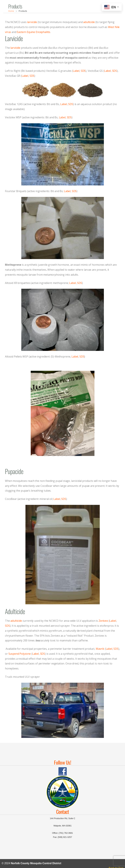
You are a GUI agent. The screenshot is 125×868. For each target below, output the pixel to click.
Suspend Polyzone (20, 654)
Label (76, 71)
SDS (83, 71)
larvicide (32, 22)
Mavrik (100, 649)
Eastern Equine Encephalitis (33, 32)
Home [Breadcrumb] (11, 11)
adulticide (89, 22)
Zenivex (103, 621)
